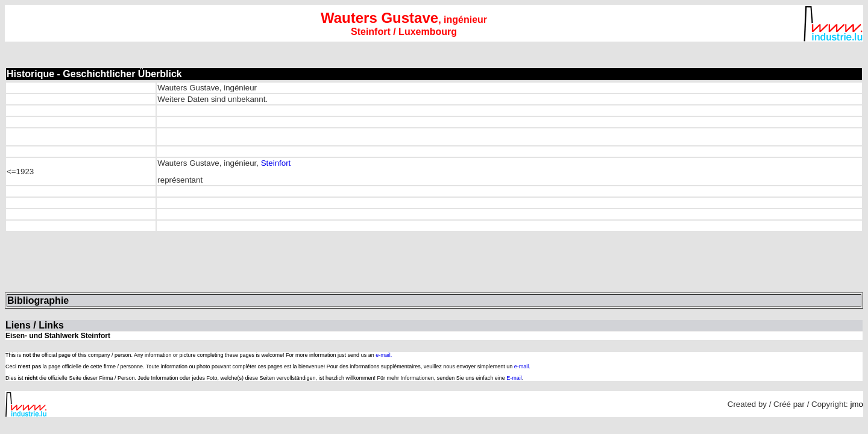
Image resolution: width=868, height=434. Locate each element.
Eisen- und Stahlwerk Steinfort (58, 336)
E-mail (514, 378)
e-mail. (384, 355)
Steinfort (276, 163)
